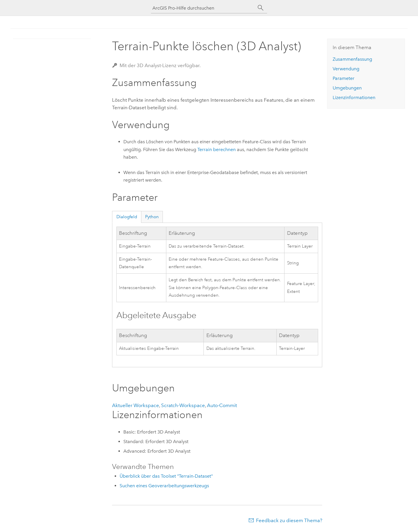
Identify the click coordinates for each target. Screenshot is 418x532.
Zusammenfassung (352, 59)
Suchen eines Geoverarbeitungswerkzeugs (164, 486)
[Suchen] (261, 8)
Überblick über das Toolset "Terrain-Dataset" (166, 476)
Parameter (344, 78)
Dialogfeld (127, 217)
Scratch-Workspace (183, 405)
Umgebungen (347, 88)
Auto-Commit (222, 405)
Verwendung (346, 69)
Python (152, 217)
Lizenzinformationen (354, 97)
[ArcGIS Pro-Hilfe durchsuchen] (203, 8)
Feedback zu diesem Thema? (289, 520)
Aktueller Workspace (136, 405)
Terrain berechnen (217, 149)
